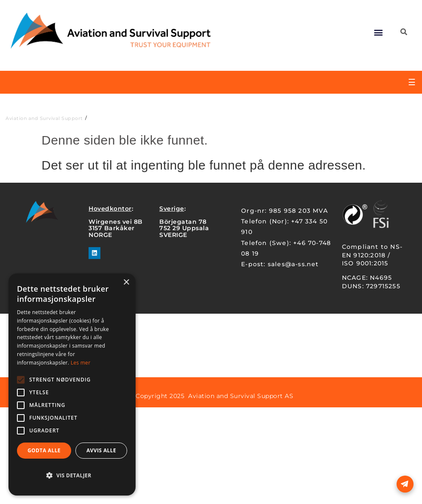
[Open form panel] (405, 484)
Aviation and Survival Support (44, 118)
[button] (379, 32)
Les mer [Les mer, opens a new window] (81, 363)
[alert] (72, 384)
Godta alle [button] (44, 450)
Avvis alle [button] (101, 450)
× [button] (126, 283)
